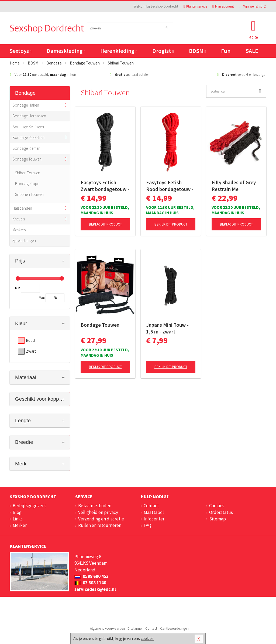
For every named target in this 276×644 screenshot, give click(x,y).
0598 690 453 (92, 576)
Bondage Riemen (26, 148)
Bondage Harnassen (29, 116)
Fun (226, 51)
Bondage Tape (27, 184)
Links (18, 519)
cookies (147, 638)
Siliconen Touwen (29, 194)
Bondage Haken (26, 105)
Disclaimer (135, 628)
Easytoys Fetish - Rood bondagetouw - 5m (170, 186)
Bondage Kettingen (28, 127)
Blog (17, 512)
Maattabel (154, 512)
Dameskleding (66, 51)
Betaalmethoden (95, 506)
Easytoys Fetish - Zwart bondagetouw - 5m (105, 186)
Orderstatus (221, 512)
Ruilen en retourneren (100, 525)
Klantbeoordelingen (174, 628)
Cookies (217, 506)
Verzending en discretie (101, 519)
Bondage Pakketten (28, 137)
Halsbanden (22, 208)
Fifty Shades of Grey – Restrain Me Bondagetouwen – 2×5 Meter (236, 186)
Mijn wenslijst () (253, 6)
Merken (20, 525)
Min (18, 288)
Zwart (31, 351)
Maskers (19, 230)
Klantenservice (195, 6)
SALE (252, 51)
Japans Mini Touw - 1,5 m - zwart (167, 328)
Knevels (19, 219)
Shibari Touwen (28, 173)
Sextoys (20, 51)
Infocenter (154, 519)
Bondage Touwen (27, 159)
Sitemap (218, 519)
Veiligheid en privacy (98, 512)
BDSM (197, 51)
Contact (151, 506)
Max (42, 298)
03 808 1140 (90, 583)
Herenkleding (119, 51)
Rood (30, 340)
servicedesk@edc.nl (95, 589)
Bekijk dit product (105, 224)
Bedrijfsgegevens (30, 506)
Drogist (163, 51)
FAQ (147, 525)
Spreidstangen (24, 241)
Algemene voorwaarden (107, 628)
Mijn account (223, 6)
